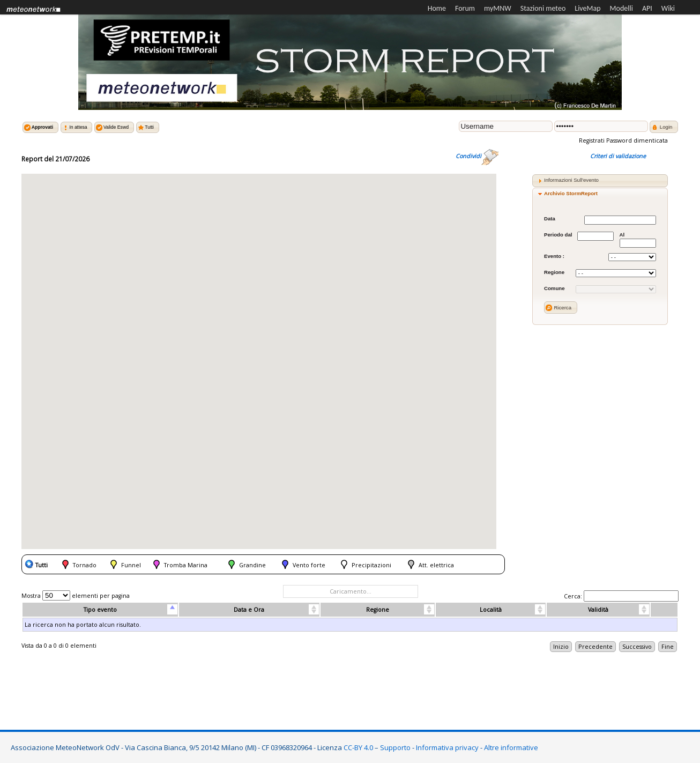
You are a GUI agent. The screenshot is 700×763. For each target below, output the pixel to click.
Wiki (668, 8)
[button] (40, 127)
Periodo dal (558, 235)
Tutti (42, 565)
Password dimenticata (637, 140)
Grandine (252, 565)
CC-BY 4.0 (358, 747)
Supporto (395, 747)
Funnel (131, 565)
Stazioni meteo (543, 8)
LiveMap (587, 8)
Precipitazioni (371, 565)
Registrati (593, 140)
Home (437, 8)
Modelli (621, 8)
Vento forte (309, 565)
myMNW (498, 8)
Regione (554, 272)
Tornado (85, 565)
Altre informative (511, 747)
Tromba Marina (186, 565)
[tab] (600, 181)
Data (550, 218)
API (647, 8)
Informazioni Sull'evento (571, 180)
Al (622, 235)
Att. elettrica (436, 565)
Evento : (554, 256)
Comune (554, 288)
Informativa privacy (447, 747)
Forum (465, 8)
